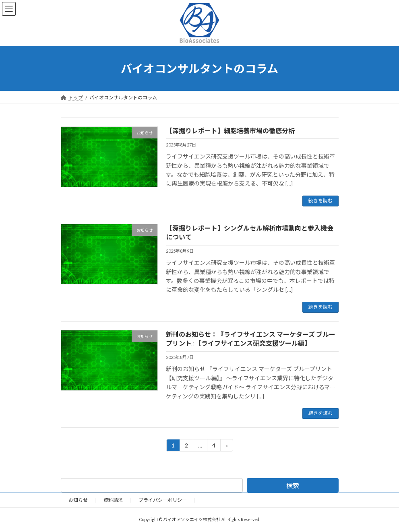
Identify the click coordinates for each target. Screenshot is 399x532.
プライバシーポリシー (163, 500)
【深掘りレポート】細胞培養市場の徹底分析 (230, 131)
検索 (293, 486)
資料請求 (113, 500)
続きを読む (320, 201)
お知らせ (78, 500)
